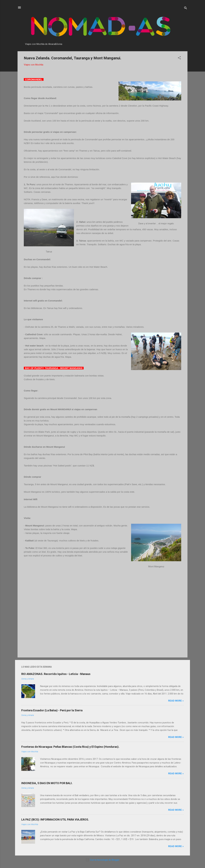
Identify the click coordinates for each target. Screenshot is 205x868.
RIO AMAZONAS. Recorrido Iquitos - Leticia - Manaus (56, 674)
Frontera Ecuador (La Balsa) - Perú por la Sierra (52, 710)
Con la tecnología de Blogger (103, 860)
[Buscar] (186, 9)
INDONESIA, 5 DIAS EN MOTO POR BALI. (47, 783)
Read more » (176, 701)
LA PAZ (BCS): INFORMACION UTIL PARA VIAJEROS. (55, 820)
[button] (179, 58)
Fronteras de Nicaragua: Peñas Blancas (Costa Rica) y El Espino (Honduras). (70, 747)
